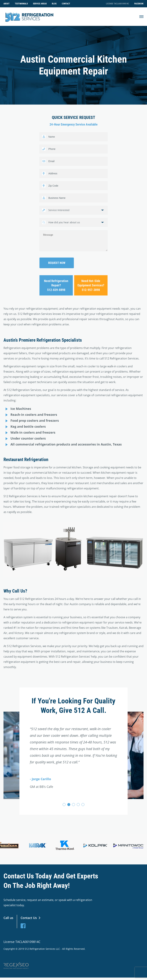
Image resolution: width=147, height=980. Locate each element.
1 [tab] (64, 806)
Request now (57, 264)
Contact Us (29, 919)
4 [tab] (78, 806)
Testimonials (21, 4)
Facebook (139, 4)
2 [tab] (69, 806)
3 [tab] (74, 806)
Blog (54, 4)
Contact (66, 4)
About (7, 4)
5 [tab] (83, 806)
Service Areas (40, 4)
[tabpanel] (73, 744)
